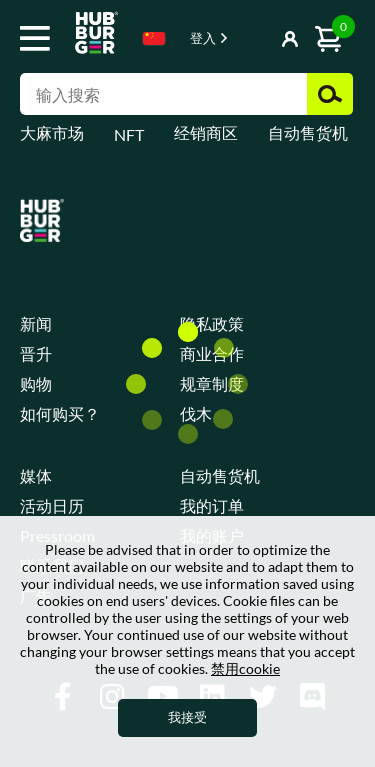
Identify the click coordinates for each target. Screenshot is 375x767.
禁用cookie (245, 668)
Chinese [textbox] (154, 38)
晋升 (36, 353)
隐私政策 (212, 323)
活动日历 (52, 505)
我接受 (187, 717)
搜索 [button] (330, 94)
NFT (129, 134)
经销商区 (206, 132)
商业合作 (212, 353)
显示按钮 (262, 40)
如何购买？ (60, 413)
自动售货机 (308, 132)
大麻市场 (52, 132)
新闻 (36, 323)
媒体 (36, 475)
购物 (36, 383)
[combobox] (154, 42)
